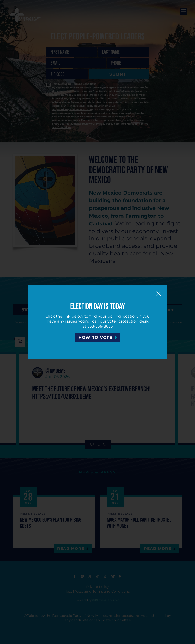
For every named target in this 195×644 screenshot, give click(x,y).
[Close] (159, 293)
